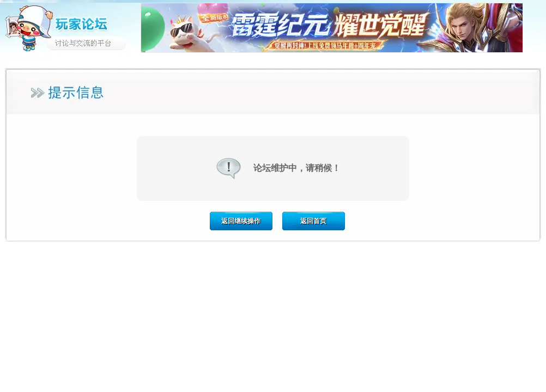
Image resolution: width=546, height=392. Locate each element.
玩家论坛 (70, 27)
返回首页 (313, 221)
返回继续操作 (241, 221)
